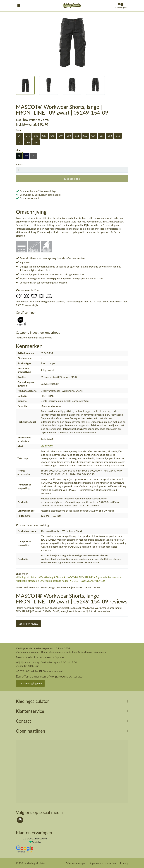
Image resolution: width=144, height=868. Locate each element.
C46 (36, 136)
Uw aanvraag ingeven (30, 683)
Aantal (19, 164)
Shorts (59, 577)
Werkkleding (45, 577)
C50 (69, 136)
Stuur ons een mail (53, 671)
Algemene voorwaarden (103, 863)
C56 (102, 136)
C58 (110, 136)
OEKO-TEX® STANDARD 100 (87, 581)
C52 (85, 136)
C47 (44, 136)
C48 (52, 136)
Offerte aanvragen (76, 863)
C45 (28, 136)
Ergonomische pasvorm (108, 577)
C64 (28, 142)
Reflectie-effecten (26, 581)
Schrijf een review (28, 624)
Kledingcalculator (26, 577)
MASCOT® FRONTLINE (78, 577)
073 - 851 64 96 (29, 671)
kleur (19, 150)
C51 (77, 136)
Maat (19, 130)
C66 (36, 142)
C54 (93, 136)
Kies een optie (72, 179)
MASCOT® (47, 446)
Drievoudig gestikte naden (54, 581)
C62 (20, 142)
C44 (20, 136)
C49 (61, 136)
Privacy (124, 863)
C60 (118, 136)
